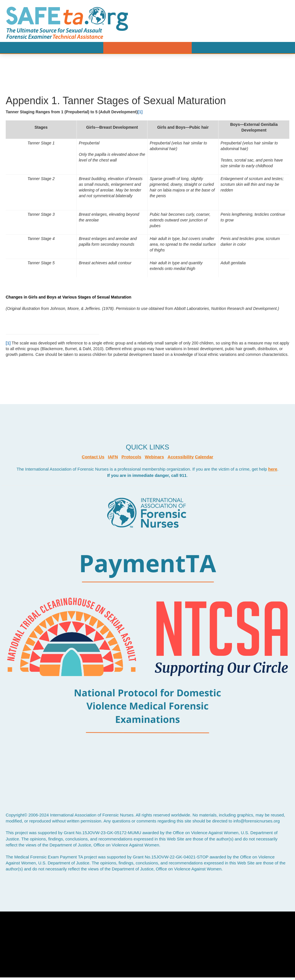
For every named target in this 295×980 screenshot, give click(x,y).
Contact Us (93, 457)
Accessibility (181, 457)
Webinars (154, 457)
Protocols (131, 457)
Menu (147, 48)
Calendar (204, 457)
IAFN (113, 457)
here (273, 469)
